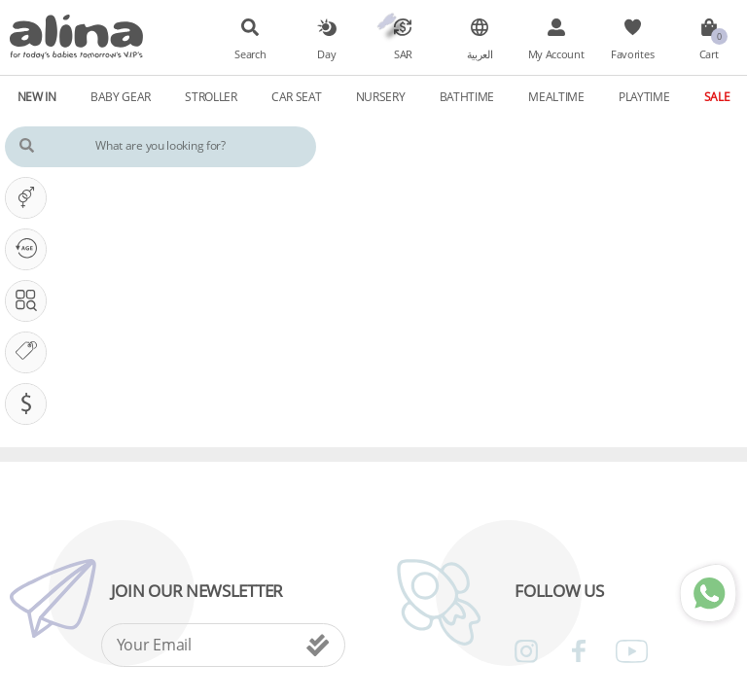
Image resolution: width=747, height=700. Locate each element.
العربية (480, 54)
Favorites (632, 54)
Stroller (211, 96)
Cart (709, 54)
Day (326, 54)
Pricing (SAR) (31, 403)
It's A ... (31, 197)
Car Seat (297, 96)
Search (250, 54)
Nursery (381, 96)
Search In (31, 300)
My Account (556, 54)
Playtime (644, 96)
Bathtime (467, 96)
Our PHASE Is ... (31, 249)
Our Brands (31, 352)
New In (37, 96)
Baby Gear (121, 96)
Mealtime (556, 96)
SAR (403, 54)
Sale (717, 96)
